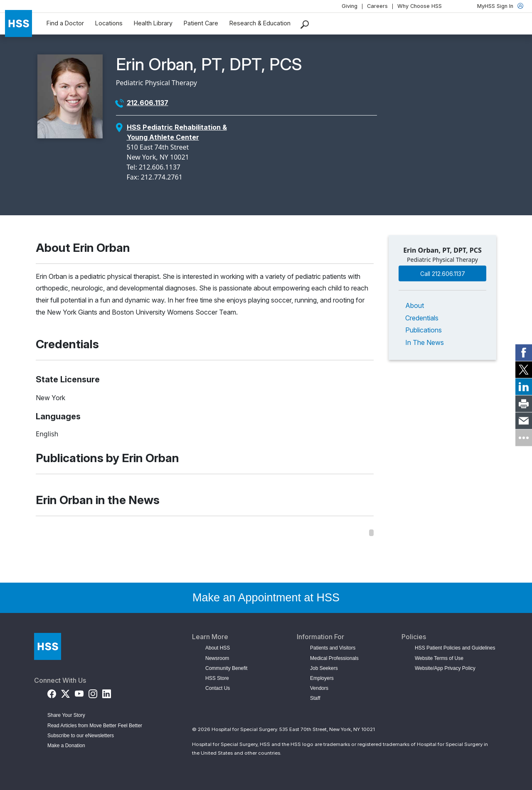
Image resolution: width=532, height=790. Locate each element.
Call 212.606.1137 (443, 274)
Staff (315, 698)
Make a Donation (66, 746)
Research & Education (260, 23)
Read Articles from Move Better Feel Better (95, 726)
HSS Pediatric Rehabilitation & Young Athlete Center (177, 132)
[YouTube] (79, 692)
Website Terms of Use (439, 658)
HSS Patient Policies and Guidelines (455, 648)
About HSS (218, 648)
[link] (524, 352)
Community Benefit (226, 668)
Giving (350, 6)
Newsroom (217, 658)
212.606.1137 (148, 103)
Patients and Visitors (333, 648)
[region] (205, 533)
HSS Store (217, 678)
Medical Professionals (334, 658)
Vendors (319, 688)
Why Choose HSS (420, 6)
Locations (109, 23)
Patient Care (201, 23)
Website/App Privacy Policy (445, 668)
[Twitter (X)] (65, 692)
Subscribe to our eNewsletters (81, 736)
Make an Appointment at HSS (266, 598)
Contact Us (218, 688)
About (415, 305)
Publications (424, 330)
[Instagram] (93, 692)
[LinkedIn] (107, 692)
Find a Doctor (65, 23)
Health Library (153, 23)
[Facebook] (52, 692)
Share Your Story (66, 715)
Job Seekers (324, 668)
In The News (425, 342)
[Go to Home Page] (48, 646)
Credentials (422, 318)
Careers (377, 6)
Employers (322, 678)
